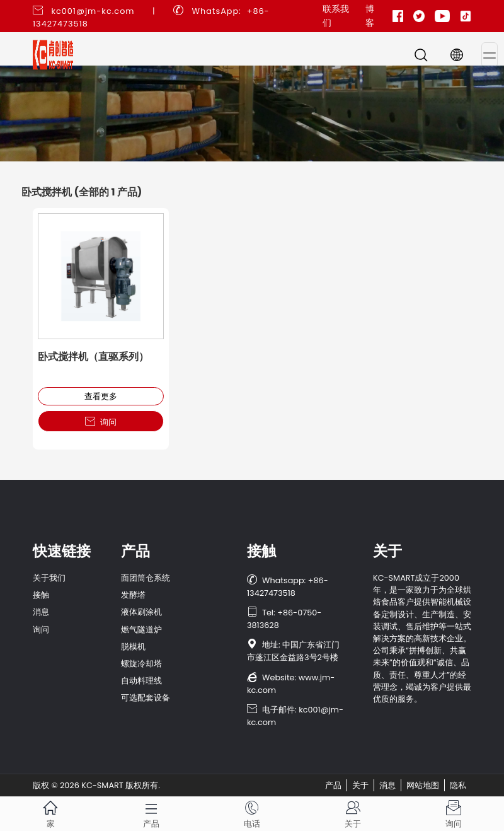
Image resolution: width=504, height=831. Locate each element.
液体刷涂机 (141, 612)
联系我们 (336, 16)
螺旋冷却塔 (141, 664)
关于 (360, 785)
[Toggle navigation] (490, 55)
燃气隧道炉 (141, 630)
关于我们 (49, 578)
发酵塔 (133, 595)
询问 (101, 422)
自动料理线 (141, 681)
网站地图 (423, 785)
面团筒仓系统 (146, 578)
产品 (333, 785)
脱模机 (133, 647)
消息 (41, 612)
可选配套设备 (146, 698)
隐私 (458, 785)
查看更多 (101, 396)
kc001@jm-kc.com (93, 11)
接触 (41, 595)
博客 (370, 16)
